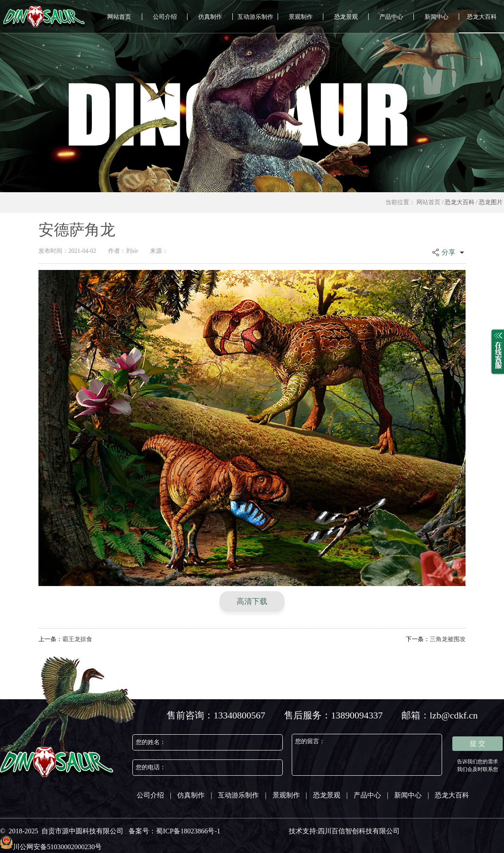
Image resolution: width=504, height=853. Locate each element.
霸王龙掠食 (65, 639)
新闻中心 (437, 17)
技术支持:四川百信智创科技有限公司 (344, 831)
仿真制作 (210, 17)
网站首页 (119, 17)
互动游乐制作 (255, 17)
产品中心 (391, 17)
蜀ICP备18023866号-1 (188, 831)
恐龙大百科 (482, 17)
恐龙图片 (491, 202)
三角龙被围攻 (436, 639)
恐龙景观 (346, 17)
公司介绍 (165, 17)
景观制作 (301, 17)
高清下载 (252, 601)
